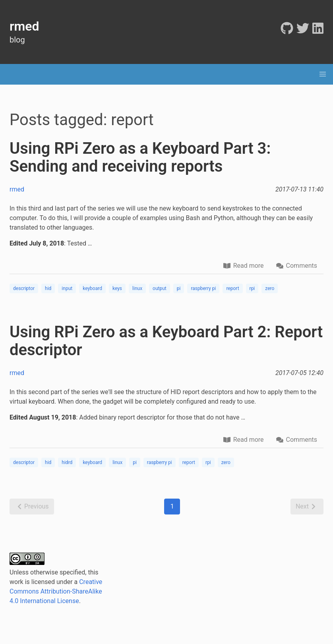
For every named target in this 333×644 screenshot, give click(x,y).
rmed (17, 189)
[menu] (323, 74)
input (67, 288)
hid (48, 288)
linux (137, 288)
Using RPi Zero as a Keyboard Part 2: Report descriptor (166, 341)
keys (117, 288)
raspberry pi (203, 288)
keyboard (92, 288)
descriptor (24, 288)
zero (270, 288)
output (160, 288)
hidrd (67, 462)
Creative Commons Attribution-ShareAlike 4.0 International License (56, 591)
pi (179, 288)
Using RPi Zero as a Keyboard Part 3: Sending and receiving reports (140, 157)
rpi (252, 288)
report (232, 288)
